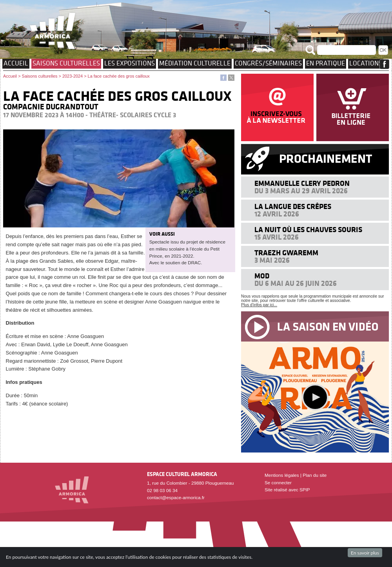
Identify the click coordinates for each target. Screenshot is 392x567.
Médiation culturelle (195, 63)
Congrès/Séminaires (268, 63)
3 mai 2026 (272, 260)
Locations (366, 63)
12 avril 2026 (277, 214)
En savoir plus (365, 553)
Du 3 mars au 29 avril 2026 (301, 191)
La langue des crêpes (293, 206)
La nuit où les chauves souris (308, 230)
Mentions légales (282, 475)
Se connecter (278, 482)
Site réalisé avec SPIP (287, 490)
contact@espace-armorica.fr (176, 497)
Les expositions (130, 63)
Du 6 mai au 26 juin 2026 (296, 283)
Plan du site (315, 475)
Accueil (16, 63)
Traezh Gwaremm (286, 253)
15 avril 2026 (277, 237)
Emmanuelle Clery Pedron (302, 183)
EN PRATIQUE (326, 63)
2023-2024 (73, 76)
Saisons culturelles (66, 63)
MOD (262, 276)
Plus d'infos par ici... (259, 305)
